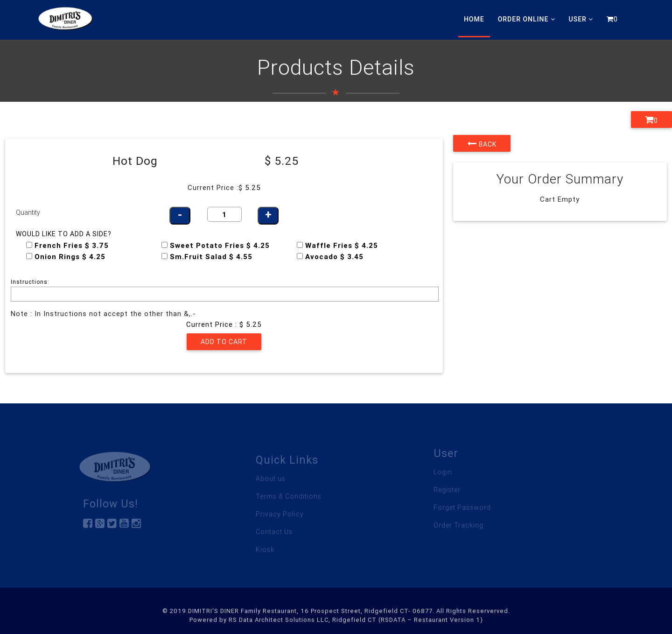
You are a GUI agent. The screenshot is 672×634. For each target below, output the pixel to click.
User (581, 19)
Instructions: (30, 282)
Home (474, 19)
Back (482, 143)
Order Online (527, 19)
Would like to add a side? (64, 234)
